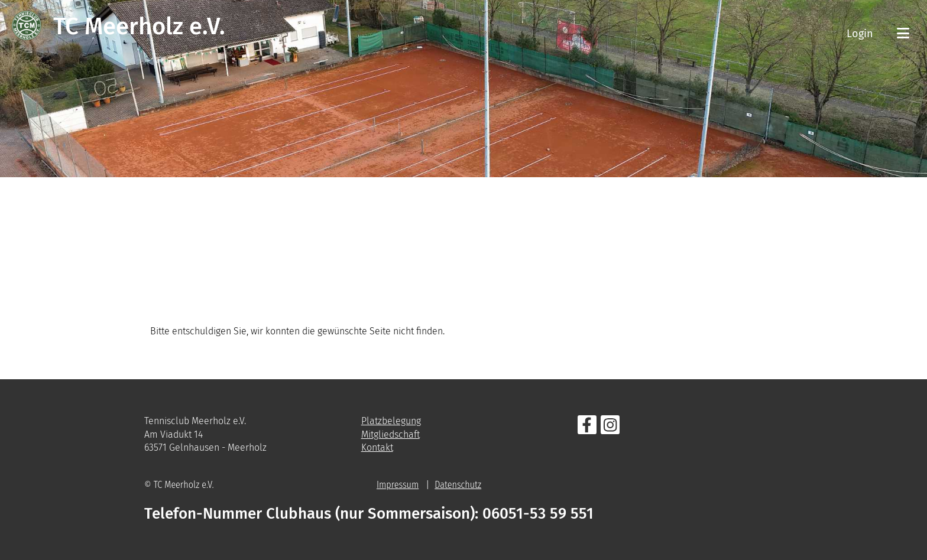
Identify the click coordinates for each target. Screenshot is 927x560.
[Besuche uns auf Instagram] (610, 428)
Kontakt (377, 447)
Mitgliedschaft (390, 434)
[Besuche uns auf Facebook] (587, 428)
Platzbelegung (391, 421)
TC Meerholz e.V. (139, 27)
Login (860, 34)
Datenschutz (458, 485)
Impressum (398, 485)
